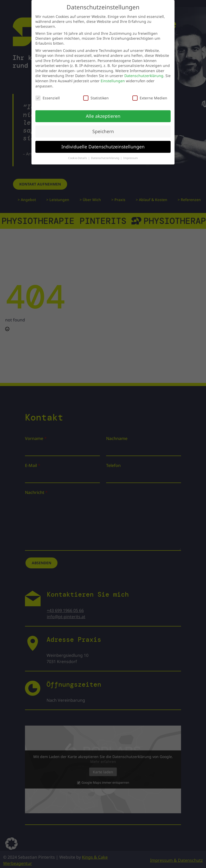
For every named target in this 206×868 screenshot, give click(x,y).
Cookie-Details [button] (78, 155)
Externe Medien (150, 95)
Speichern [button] (103, 128)
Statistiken (96, 95)
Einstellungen (113, 77)
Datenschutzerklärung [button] (105, 155)
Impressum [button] (131, 155)
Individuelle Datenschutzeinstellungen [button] (103, 143)
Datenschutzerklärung (144, 73)
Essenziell (48, 95)
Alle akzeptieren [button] (103, 113)
